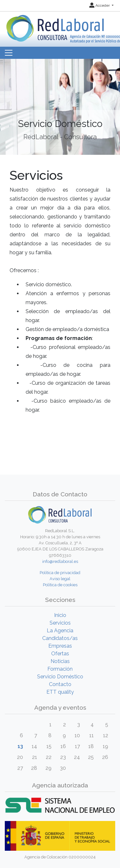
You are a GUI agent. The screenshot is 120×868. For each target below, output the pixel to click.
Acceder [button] (100, 5)
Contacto (60, 684)
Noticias (60, 661)
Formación (60, 669)
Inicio (60, 615)
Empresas (60, 646)
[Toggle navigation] (9, 53)
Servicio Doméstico (60, 677)
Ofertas (60, 654)
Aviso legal (60, 579)
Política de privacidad (60, 573)
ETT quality (60, 692)
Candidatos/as (60, 638)
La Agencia (60, 631)
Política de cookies (60, 585)
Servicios (60, 623)
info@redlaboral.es (60, 561)
